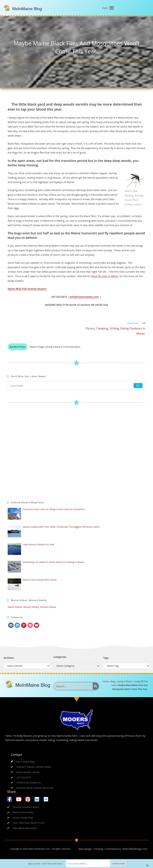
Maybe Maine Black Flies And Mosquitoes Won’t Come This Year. (117, 61)
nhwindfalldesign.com (135, 849)
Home (106, 681)
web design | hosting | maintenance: (100, 849)
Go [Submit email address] (138, 385)
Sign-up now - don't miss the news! (46, 864)
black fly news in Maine (105, 276)
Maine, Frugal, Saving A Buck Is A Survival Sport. (55, 347)
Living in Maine (125, 681)
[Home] (9, 61)
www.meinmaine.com (39, 849)
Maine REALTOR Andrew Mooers (27, 289)
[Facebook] (11, 625)
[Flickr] (30, 625)
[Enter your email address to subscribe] (76, 386)
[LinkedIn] (17, 625)
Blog (113, 681)
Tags (106, 658)
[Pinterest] (24, 625)
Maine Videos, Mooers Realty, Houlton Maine (32, 607)
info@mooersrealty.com (84, 297)
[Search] (96, 686)
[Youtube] (37, 625)
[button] (105, 8)
